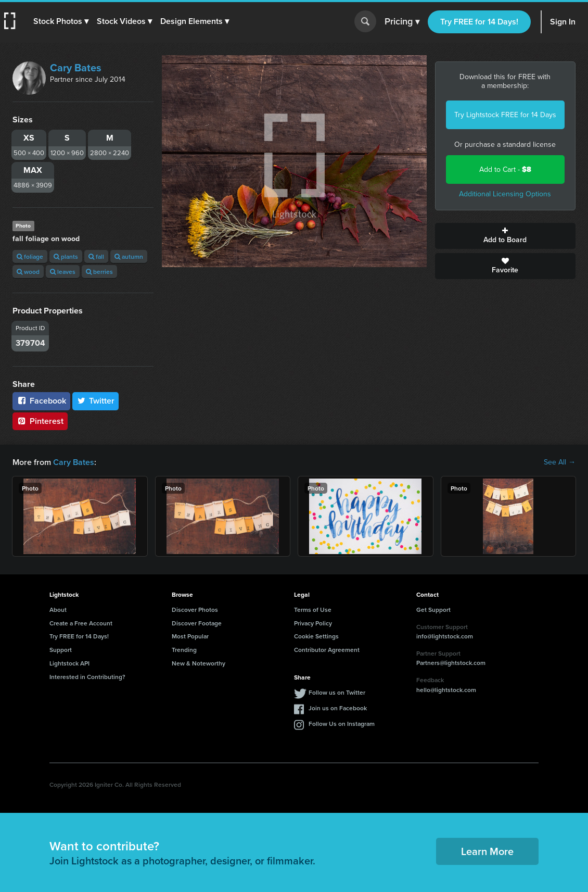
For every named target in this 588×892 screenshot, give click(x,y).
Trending (184, 650)
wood (28, 272)
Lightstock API (69, 663)
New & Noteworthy (199, 663)
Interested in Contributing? (87, 677)
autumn (129, 256)
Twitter (96, 401)
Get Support (433, 610)
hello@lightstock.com (446, 690)
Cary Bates (76, 68)
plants (66, 256)
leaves (63, 272)
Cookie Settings (316, 636)
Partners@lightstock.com (451, 663)
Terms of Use (313, 610)
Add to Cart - (505, 169)
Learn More (487, 851)
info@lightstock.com (445, 636)
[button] (61, 21)
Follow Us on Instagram (342, 724)
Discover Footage (197, 623)
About (58, 610)
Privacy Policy (313, 623)
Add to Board (506, 236)
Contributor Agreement (327, 650)
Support (61, 650)
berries (99, 272)
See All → (560, 462)
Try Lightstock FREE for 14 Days (505, 115)
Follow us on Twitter (337, 692)
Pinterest (40, 421)
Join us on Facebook (338, 708)
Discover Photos (195, 610)
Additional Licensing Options (505, 194)
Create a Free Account (81, 623)
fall (96, 256)
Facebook (41, 401)
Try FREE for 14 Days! (479, 22)
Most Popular (190, 636)
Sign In (563, 22)
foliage (30, 256)
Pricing (402, 22)
